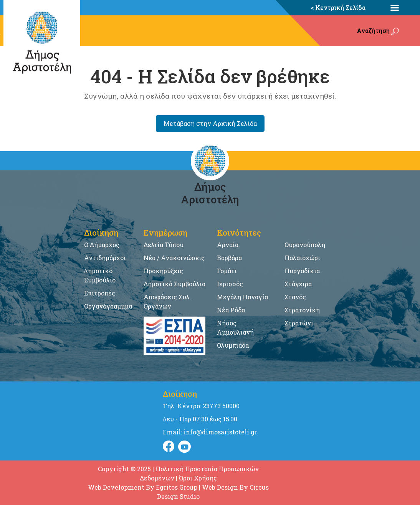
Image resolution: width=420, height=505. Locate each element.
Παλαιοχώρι (302, 258)
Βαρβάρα (229, 258)
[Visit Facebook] (169, 447)
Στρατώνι (299, 323)
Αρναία (228, 245)
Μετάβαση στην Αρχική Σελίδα (210, 123)
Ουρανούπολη (305, 245)
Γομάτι (227, 271)
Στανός (295, 297)
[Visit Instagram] (184, 447)
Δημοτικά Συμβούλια (174, 284)
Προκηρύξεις (163, 271)
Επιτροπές (100, 293)
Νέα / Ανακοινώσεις (174, 258)
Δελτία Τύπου (164, 245)
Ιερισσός (230, 284)
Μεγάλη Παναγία (242, 297)
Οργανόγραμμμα (108, 306)
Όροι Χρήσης (198, 478)
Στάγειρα (298, 284)
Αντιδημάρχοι (105, 258)
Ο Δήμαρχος (102, 245)
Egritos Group (177, 487)
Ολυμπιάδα (233, 345)
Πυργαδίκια (302, 271)
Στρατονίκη (302, 310)
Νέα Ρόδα (231, 310)
